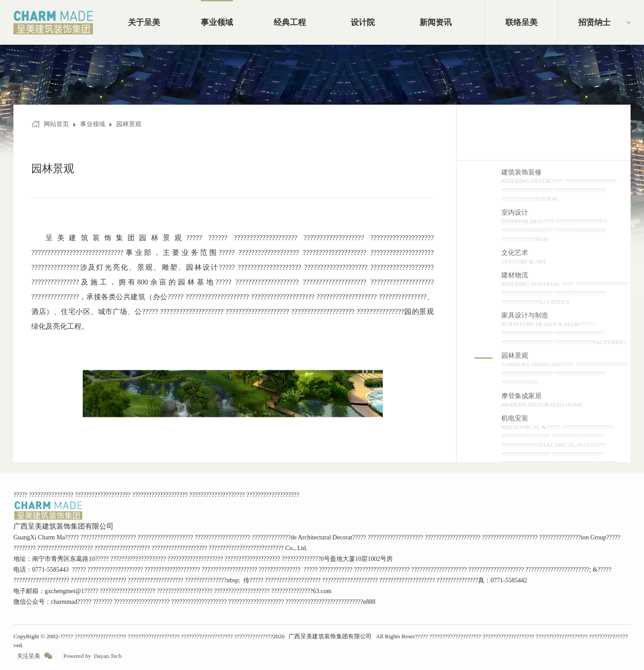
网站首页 (56, 124)
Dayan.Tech (108, 656)
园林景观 (129, 124)
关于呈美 (144, 22)
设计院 (363, 22)
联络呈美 (521, 22)
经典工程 (290, 22)
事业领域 (217, 22)
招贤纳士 (594, 22)
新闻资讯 (436, 22)
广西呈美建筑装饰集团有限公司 (330, 636)
